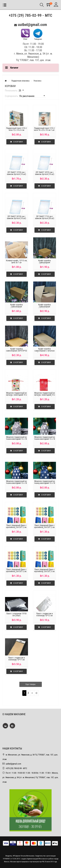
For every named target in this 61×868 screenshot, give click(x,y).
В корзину (17, 142)
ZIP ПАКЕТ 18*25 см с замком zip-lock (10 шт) (45, 173)
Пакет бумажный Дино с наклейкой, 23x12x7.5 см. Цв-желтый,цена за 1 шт (16, 527)
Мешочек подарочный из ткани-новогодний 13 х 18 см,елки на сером (45, 439)
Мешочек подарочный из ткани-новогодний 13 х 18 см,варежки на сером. (16, 439)
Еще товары (30, 684)
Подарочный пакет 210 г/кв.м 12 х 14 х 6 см (17, 129)
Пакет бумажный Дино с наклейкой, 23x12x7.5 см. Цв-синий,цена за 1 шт (45, 571)
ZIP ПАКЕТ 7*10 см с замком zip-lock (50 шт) (45, 217)
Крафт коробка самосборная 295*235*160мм (45, 307)
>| (36, 693)
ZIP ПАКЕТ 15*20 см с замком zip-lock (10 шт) (16, 173)
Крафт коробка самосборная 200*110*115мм (16, 307)
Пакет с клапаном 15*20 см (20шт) (16, 615)
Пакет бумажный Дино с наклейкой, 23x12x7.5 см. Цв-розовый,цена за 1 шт (16, 571)
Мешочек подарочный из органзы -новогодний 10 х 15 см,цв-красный (45, 395)
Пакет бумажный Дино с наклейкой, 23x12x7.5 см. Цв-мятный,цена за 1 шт (45, 527)
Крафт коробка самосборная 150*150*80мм (44, 263)
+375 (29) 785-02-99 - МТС (30, 15)
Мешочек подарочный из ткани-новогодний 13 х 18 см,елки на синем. (16, 483)
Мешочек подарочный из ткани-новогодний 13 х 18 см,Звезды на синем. (45, 483)
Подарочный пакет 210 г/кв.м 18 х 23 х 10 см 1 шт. (44, 129)
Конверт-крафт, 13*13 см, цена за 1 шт (17, 262)
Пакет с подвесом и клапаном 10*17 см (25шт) (17, 660)
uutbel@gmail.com (32, 25)
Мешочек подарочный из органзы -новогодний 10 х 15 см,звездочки (16, 395)
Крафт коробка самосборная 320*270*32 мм (17, 351)
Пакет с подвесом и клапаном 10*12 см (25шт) (44, 616)
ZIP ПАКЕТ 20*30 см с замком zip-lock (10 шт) (16, 217)
